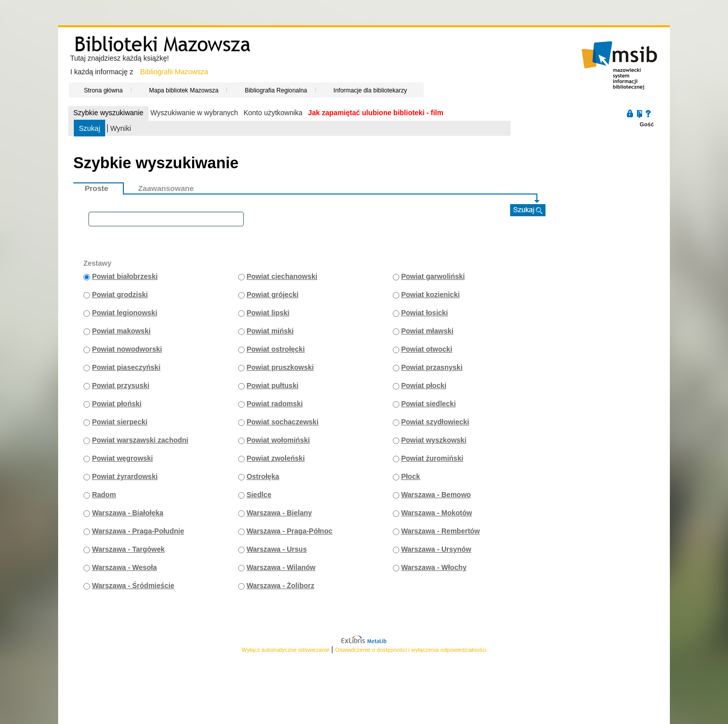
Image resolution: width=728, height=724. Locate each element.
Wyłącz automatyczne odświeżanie (285, 650)
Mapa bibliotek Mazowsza (184, 90)
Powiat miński (270, 331)
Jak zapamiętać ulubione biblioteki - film (376, 113)
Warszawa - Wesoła (124, 567)
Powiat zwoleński (276, 458)
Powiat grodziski (120, 295)
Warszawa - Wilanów (281, 567)
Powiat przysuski (121, 385)
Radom (104, 495)
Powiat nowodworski (127, 349)
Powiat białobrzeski (125, 276)
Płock (410, 476)
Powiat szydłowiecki (435, 422)
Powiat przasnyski (431, 367)
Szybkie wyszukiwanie (108, 113)
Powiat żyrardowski (125, 476)
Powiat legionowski (125, 313)
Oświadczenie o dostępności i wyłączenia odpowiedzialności (411, 650)
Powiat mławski (427, 331)
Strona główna (103, 90)
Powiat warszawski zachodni (140, 440)
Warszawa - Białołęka (128, 513)
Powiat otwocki (426, 349)
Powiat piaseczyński (126, 367)
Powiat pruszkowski (280, 367)
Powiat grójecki (273, 295)
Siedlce (259, 495)
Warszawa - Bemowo (436, 495)
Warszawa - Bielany (279, 513)
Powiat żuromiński (432, 458)
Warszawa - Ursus (277, 549)
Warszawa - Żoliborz (281, 586)
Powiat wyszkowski (434, 440)
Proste (97, 188)
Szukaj (89, 128)
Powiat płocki (423, 385)
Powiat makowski (121, 331)
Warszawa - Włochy (434, 567)
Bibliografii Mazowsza (174, 72)
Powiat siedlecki (428, 404)
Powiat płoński (117, 404)
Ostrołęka (263, 476)
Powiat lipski (268, 313)
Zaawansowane (166, 188)
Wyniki (121, 128)
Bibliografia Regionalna (276, 90)
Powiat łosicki (424, 313)
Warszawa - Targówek (128, 549)
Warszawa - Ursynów (436, 549)
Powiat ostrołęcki (276, 349)
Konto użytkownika (273, 113)
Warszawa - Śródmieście (133, 586)
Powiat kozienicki (430, 295)
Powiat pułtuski (273, 385)
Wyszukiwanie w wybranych (194, 113)
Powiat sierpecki (120, 422)
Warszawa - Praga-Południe (138, 531)
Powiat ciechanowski (282, 276)
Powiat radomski (275, 404)
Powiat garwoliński (433, 276)
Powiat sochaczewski (283, 422)
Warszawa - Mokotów (436, 513)
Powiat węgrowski (123, 458)
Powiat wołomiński (278, 440)
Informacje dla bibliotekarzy (370, 90)
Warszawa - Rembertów (440, 531)
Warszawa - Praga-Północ (290, 531)
